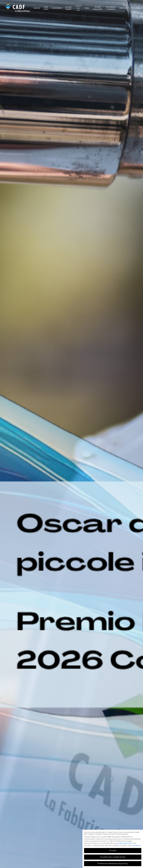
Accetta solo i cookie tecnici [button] (113, 857)
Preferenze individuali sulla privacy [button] (113, 863)
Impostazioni (136, 845)
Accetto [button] (113, 850)
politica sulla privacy (125, 843)
